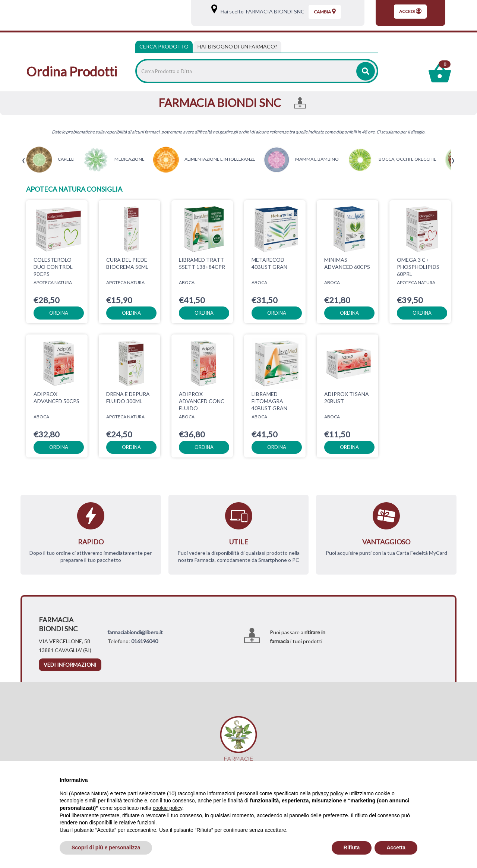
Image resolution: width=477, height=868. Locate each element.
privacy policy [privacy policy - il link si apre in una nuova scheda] (328, 793)
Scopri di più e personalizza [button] (106, 847)
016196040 (145, 641)
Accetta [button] (396, 847)
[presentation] (24, 161)
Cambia (325, 12)
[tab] (237, 47)
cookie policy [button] (168, 808)
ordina (59, 313)
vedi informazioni (70, 665)
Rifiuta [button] (352, 847)
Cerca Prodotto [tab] (164, 46)
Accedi (410, 11)
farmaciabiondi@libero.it (135, 632)
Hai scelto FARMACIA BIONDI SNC (261, 11)
